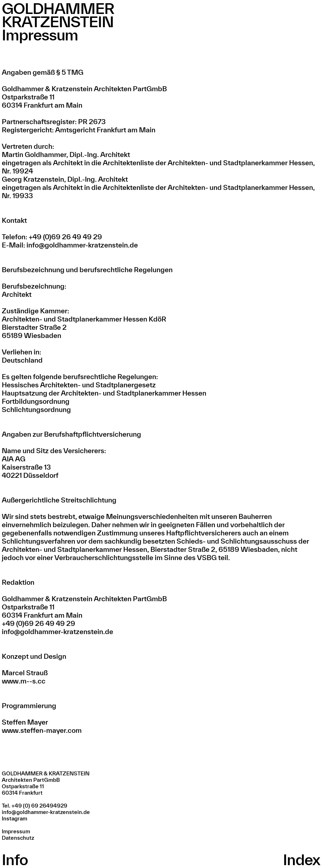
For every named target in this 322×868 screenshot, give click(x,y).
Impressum (16, 831)
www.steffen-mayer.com (42, 730)
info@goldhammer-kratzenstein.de (46, 812)
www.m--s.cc (24, 681)
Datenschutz (18, 838)
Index (302, 860)
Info (15, 860)
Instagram (15, 818)
